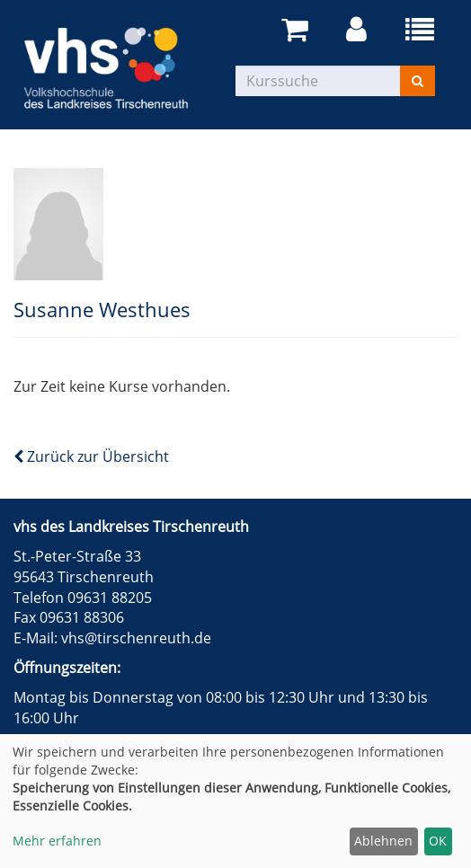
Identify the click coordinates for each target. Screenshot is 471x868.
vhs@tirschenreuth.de (136, 638)
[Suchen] (418, 81)
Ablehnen (383, 841)
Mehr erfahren (57, 841)
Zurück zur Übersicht (91, 456)
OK (438, 841)
